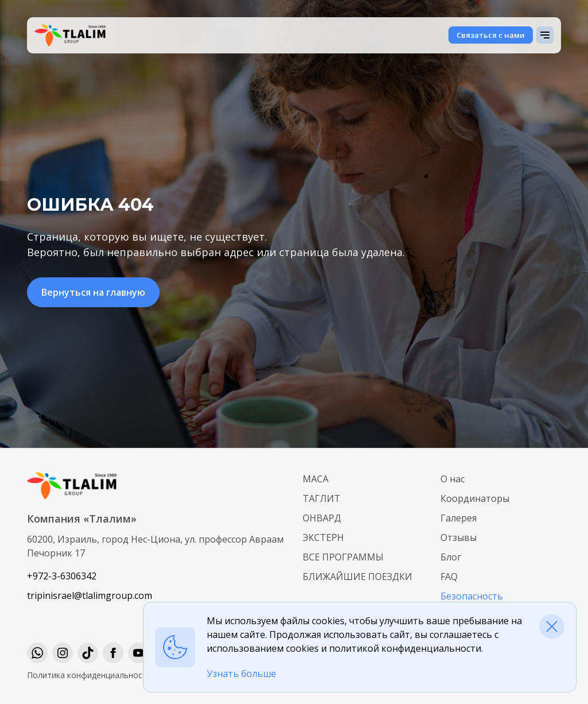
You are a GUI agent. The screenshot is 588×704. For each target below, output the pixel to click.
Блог (451, 557)
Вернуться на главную (93, 292)
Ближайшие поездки (357, 577)
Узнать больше (241, 674)
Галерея (459, 518)
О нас (452, 479)
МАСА (316, 479)
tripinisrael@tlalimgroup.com (90, 595)
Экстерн (323, 537)
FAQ (449, 577)
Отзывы (459, 537)
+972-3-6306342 (62, 576)
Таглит (322, 498)
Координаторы (475, 498)
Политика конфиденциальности (89, 675)
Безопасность (472, 596)
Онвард (322, 518)
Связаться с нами (491, 35)
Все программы (343, 557)
